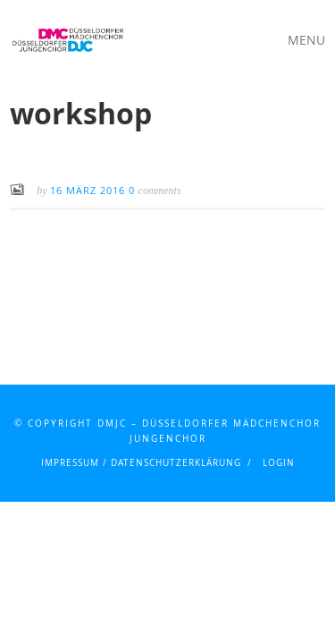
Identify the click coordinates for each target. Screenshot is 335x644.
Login (279, 463)
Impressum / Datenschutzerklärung (141, 463)
